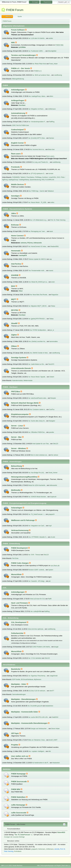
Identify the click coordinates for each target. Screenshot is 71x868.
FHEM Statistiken (19, 797)
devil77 (52, 691)
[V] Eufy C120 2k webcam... (38, 691)
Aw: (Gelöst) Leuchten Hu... (37, 341)
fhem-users (16, 154)
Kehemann (42, 849)
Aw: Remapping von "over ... (37, 231)
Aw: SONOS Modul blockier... (38, 497)
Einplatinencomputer (20, 414)
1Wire (14, 213)
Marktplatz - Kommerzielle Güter (25, 712)
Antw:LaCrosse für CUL (37, 599)
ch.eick (53, 537)
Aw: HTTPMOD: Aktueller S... (38, 537)
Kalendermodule (17, 381)
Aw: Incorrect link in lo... (37, 149)
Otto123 (55, 444)
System (51, 570)
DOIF (14, 125)
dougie (56, 647)
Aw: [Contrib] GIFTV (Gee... (37, 138)
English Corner (18, 143)
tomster (51, 174)
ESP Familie (16, 679)
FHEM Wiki (59, 45)
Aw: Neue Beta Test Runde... (39, 295)
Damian (52, 138)
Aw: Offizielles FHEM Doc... (37, 432)
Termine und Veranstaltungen (24, 55)
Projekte (15, 745)
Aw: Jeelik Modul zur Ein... (37, 364)
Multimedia (16, 490)
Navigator (52, 421)
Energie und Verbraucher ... (39, 729)
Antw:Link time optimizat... (36, 629)
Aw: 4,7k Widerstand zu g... (39, 220)
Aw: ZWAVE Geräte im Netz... (39, 353)
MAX (13, 286)
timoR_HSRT (53, 740)
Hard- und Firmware (20, 603)
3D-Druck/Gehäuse (27, 679)
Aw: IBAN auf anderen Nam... (42, 75)
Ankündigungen (18, 90)
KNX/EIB (15, 275)
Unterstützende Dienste (21, 368)
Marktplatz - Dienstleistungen (24, 699)
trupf (50, 526)
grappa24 (51, 514)
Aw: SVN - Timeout (34, 555)
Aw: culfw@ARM (36, 611)
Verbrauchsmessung (20, 530)
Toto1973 (51, 364)
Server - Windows (19, 448)
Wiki (13, 43)
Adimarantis (38, 243)
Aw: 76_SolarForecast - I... (37, 514)
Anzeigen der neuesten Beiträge (14, 837)
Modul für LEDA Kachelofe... (37, 485)
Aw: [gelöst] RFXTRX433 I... (37, 319)
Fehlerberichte (17, 633)
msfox (52, 202)
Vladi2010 (55, 717)
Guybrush (53, 497)
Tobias (53, 306)
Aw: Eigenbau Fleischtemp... (37, 676)
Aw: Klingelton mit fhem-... (37, 109)
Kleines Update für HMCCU (37, 259)
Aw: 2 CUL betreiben (35, 658)
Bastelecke (16, 669)
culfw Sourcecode (19, 813)
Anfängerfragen (18, 100)
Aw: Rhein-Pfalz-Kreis (39, 64)
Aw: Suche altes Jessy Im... (37, 421)
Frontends (16, 167)
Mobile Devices (18, 184)
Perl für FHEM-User (23, 125)
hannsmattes (54, 341)
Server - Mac (17, 437)
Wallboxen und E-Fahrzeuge (23, 520)
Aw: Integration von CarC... (37, 526)
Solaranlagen (17, 508)
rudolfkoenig (58, 75)
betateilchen (49, 706)
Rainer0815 (61, 832)
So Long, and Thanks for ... (41, 162)
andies (51, 38)
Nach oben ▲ (66, 865)
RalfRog (52, 122)
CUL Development (19, 622)
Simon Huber (55, 729)
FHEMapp (38, 177)
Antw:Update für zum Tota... (41, 444)
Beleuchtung (17, 466)
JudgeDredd (54, 676)
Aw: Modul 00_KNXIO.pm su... (38, 282)
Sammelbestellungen (19, 694)
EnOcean (15, 225)
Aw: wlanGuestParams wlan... (38, 398)
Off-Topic (15, 733)
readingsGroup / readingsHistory (19, 180)
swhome (24, 243)
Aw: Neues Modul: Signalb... (37, 377)
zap (51, 259)
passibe (52, 432)
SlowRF (15, 323)
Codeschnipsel (18, 130)
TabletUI (23, 177)
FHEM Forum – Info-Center (15, 824)
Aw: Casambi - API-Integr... (37, 581)
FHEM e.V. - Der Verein (21, 68)
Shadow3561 (54, 246)
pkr (50, 581)
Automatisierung (18, 113)
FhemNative (30, 177)
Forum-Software (18, 30)
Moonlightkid (52, 51)
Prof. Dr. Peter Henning (58, 220)
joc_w (52, 330)
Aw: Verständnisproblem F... (37, 122)
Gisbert (52, 377)
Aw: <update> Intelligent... (37, 751)
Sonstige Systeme (19, 358)
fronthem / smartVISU (49, 177)
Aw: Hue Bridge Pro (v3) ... (37, 473)
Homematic (16, 251)
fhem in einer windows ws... (39, 455)
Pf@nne (30, 243)
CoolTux (52, 410)
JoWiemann (52, 109)
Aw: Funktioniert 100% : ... (37, 51)
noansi (51, 271)
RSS (43, 180)
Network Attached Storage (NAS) (25, 403)
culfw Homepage (18, 805)
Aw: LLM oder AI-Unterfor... (37, 38)
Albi (50, 751)
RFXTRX (15, 310)
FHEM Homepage (19, 774)
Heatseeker (56, 763)
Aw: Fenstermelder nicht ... (37, 271)
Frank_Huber (53, 64)
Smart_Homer (53, 473)
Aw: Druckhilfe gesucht (35, 706)
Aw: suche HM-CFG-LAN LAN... (38, 717)
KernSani (22, 105)
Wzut (21, 291)
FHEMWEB (16, 177)
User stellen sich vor (20, 756)
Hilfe (38, 865)
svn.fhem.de (55, 566)
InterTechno (16, 264)
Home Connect (18, 236)
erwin (53, 282)
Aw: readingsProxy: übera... (37, 96)
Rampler (53, 398)
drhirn (51, 96)
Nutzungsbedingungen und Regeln (51, 865)
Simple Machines (17, 865)
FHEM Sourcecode (19, 782)
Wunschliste (17, 574)
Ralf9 (50, 599)
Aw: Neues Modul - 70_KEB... (38, 202)
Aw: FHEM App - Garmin (37, 191)
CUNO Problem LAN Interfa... (42, 647)
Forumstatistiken (13, 829)
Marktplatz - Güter (19, 684)
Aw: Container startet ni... (38, 410)
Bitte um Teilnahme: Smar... (37, 740)
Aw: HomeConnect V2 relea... (38, 246)
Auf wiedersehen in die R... (41, 763)
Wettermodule (28, 381)
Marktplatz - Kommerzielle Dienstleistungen (30, 723)
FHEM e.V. (38, 71)
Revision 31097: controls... (37, 570)
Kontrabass (18, 851)
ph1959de (22, 47)
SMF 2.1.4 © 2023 (6, 865)
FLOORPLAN (50, 180)
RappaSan (55, 295)
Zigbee (14, 335)
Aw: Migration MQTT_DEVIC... (38, 306)
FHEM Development (20, 548)
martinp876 (23, 255)
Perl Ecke (15, 558)
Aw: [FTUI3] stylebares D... (37, 174)
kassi (51, 231)
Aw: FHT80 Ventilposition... (38, 330)
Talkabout (51, 191)
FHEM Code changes (20, 563)
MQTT (14, 299)
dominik (57, 849)
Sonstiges (16, 196)
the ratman (55, 455)
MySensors (38, 679)
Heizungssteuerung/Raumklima (24, 477)
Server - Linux (17, 426)
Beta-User (51, 149)
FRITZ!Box (16, 392)
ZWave (14, 346)
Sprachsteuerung (35, 180)
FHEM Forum (15, 10)
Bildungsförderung (18, 79)
